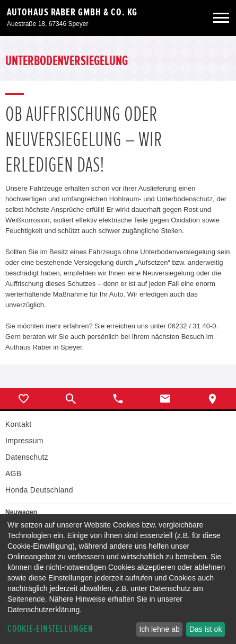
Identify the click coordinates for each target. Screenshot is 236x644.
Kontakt (18, 424)
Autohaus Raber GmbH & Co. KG (72, 12)
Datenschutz (27, 457)
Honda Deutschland (39, 490)
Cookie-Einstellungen (50, 629)
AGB (13, 473)
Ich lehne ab (159, 629)
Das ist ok (206, 629)
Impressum (24, 441)
